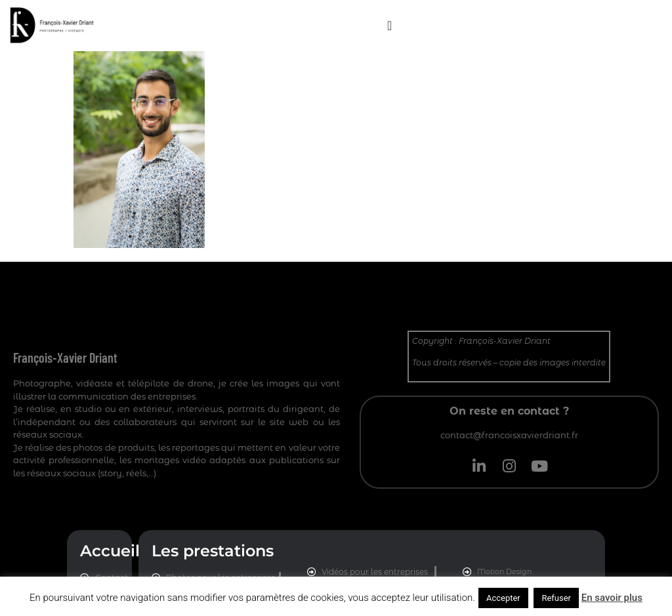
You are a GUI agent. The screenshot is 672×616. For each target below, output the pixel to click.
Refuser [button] (556, 598)
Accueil (110, 551)
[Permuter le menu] (389, 26)
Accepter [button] (503, 598)
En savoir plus (612, 598)
